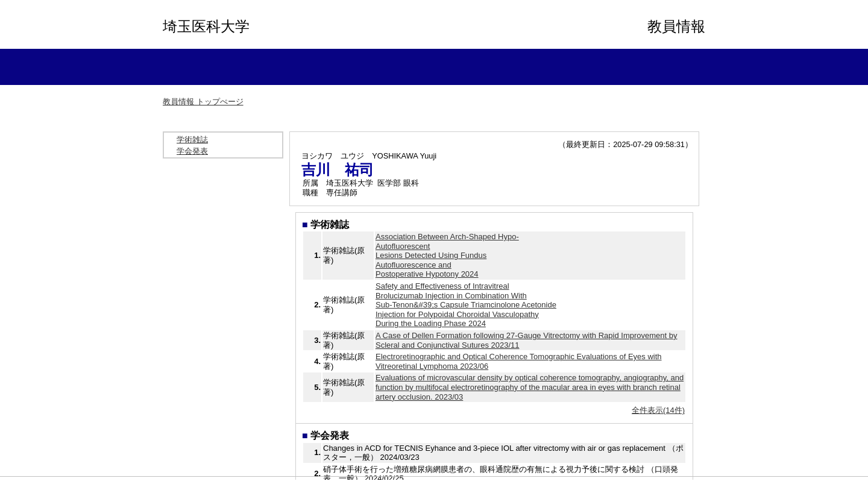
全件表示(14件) (658, 410)
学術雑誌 (192, 140)
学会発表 (192, 151)
